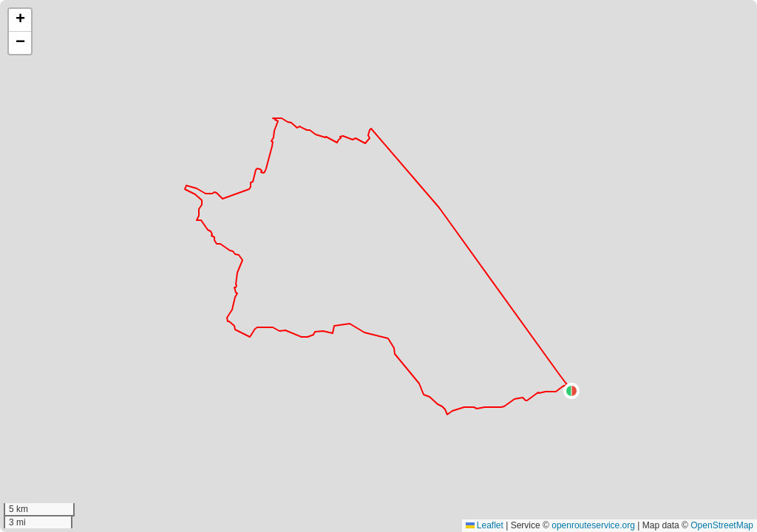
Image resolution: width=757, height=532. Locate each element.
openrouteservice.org (593, 525)
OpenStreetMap (722, 525)
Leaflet (485, 525)
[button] (571, 391)
